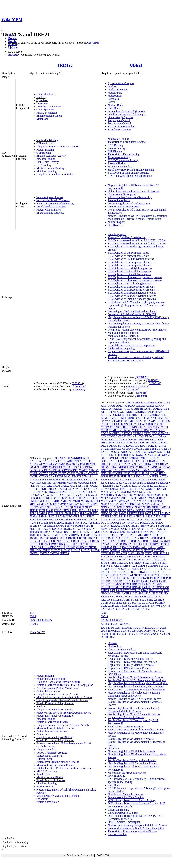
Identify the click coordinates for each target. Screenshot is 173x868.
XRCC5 (105, 600)
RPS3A (165, 544)
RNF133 (126, 541)
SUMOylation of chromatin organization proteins (135, 277)
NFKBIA (132, 504)
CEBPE (124, 427)
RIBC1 (82, 516)
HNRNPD (133, 470)
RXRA (136, 547)
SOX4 (122, 560)
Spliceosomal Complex (49, 756)
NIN (147, 504)
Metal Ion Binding (47, 171)
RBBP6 (120, 535)
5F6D (112, 634)
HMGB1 (134, 467)
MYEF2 (64, 504)
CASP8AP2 (149, 421)
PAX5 (148, 513)
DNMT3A (131, 443)
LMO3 (41, 501)
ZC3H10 (137, 603)
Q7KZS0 (125, 624)
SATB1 (105, 550)
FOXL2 (139, 455)
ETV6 (168, 449)
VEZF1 (105, 596)
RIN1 (33, 520)
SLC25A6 (87, 523)
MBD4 (138, 495)
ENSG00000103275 (112, 620)
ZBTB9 (127, 603)
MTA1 (114, 501)
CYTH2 (43, 476)
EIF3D (63, 479)
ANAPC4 (130, 406)
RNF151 (148, 541)
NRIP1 (149, 510)
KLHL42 (56, 495)
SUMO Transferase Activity (123, 160)
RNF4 (167, 541)
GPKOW (73, 489)
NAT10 (105, 504)
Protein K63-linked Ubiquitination (55, 716)
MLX (152, 498)
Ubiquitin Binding (46, 750)
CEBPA (105, 427)
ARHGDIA (107, 409)
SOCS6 (105, 560)
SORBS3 (80, 526)
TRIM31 (34, 535)
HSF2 (135, 473)
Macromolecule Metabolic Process (55, 765)
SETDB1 (159, 550)
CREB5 (62, 473)
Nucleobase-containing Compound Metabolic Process (137, 825)
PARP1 (140, 513)
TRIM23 (65, 65)
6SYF (167, 634)
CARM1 (129, 421)
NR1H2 (156, 507)
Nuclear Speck (44, 759)
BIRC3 (148, 415)
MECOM (156, 495)
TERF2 (112, 575)
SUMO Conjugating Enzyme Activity (128, 173)
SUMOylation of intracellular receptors (129, 271)
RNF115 (106, 541)
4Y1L (161, 631)
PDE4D (34, 510)
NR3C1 (113, 510)
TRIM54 (126, 587)
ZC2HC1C (91, 547)
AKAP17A (118, 406)
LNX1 (49, 501)
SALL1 (152, 547)
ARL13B (129, 409)
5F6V (132, 634)
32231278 (133, 390)
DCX (52, 476)
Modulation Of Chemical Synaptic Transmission (134, 219)
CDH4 (150, 424)
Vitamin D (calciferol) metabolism (127, 237)
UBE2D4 (35, 541)
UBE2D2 (82, 538)
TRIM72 (147, 587)
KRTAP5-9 (109, 486)
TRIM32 (45, 535)
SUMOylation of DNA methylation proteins (132, 293)
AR (162, 406)
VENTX (164, 593)
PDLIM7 (165, 513)
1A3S (104, 628)
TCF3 (149, 572)
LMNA (114, 489)
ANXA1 (141, 406)
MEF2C (105, 498)
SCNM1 (44, 523)
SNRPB (51, 526)
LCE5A (105, 489)
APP (157, 406)
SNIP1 (148, 556)
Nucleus (41, 97)
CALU (140, 418)
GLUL (105, 458)
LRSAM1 (161, 489)
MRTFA (105, 501)
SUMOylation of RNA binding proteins (129, 283)
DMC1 (68, 476)
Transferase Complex (120, 130)
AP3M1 (55, 461)
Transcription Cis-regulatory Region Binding (132, 831)
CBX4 (104, 424)
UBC (63, 538)
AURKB (141, 412)
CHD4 (164, 427)
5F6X (147, 634)
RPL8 (146, 544)
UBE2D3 (93, 538)
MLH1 (76, 501)
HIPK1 (155, 464)
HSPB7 (63, 492)
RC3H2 (157, 535)
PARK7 (131, 513)
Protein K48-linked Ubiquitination (55, 703)
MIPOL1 (126, 498)
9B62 (112, 637)
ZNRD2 (145, 609)
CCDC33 (46, 470)
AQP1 (63, 461)
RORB (123, 544)
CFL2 (142, 427)
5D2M (105, 634)
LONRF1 (150, 489)
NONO (105, 507)
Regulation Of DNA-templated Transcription (132, 662)
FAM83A (72, 483)
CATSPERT (56, 467)
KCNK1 (124, 479)
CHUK (136, 430)
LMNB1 (123, 489)
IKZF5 (113, 476)
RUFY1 (34, 523)
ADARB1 (149, 403)
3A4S (126, 631)
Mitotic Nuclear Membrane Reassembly (130, 197)
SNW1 (70, 526)
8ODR (105, 637)
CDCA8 (141, 424)
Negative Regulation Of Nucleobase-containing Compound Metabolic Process (134, 694)
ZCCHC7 (160, 603)
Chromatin (114, 748)
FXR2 (49, 486)
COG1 (161, 430)
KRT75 (75, 495)
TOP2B (167, 578)
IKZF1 (163, 473)
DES (161, 439)
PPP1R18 (74, 513)
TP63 (122, 581)
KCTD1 (134, 479)
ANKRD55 (36, 461)
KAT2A (164, 476)
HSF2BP (144, 473)
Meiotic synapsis (117, 234)
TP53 (115, 581)
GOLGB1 (118, 461)
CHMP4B (126, 430)
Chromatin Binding (118, 810)
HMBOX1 (122, 467)
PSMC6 (115, 529)
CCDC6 (113, 424)
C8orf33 (34, 467)
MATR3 (129, 495)
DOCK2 (34, 479)
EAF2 (43, 479)
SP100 (145, 560)
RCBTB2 (106, 538)
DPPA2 (154, 443)
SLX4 (115, 556)
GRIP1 (128, 461)
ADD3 (159, 403)
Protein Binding (45, 150)
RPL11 (131, 544)
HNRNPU (119, 473)
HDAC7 (125, 464)
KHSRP (154, 479)
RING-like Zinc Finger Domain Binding (130, 176)
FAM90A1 (83, 483)
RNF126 (41, 520)
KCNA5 (115, 479)
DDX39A (133, 439)
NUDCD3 (107, 513)
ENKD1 (72, 479)
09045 (104, 616)
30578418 (143, 386)
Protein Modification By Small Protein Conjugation (65, 685)
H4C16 (144, 461)
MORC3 (160, 498)
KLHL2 (123, 483)
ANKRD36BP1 (81, 458)
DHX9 (105, 443)
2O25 (163, 628)
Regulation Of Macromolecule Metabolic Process (135, 671)
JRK (32, 495)
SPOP (104, 563)
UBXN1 (117, 593)
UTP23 (34, 547)
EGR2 (151, 446)
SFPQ (112, 553)
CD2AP (122, 424)
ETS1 (153, 449)
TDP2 (104, 575)
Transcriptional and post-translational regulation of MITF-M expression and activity (136, 359)
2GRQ (148, 628)
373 (32, 613)
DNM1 (121, 443)
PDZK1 (114, 516)
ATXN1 (121, 412)
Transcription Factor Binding (124, 154)
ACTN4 (59, 458)
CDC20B (56, 470)
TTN (128, 590)
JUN (149, 476)
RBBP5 (111, 535)
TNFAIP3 (56, 532)
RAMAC (63, 516)
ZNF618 (116, 609)
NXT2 (88, 507)
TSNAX (120, 590)
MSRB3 (45, 504)
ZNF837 (135, 609)
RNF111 (162, 538)
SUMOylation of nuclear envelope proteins (131, 345)
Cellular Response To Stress (123, 813)
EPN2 (80, 479)
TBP (132, 572)
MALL (105, 492)
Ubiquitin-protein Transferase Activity (57, 146)
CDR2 (75, 470)
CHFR (105, 430)
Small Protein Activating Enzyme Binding (131, 170)
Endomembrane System (49, 116)
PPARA (126, 523)
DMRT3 (77, 476)
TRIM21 (106, 584)
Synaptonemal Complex (121, 83)
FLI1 (118, 455)
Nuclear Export (116, 222)
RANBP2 (148, 532)
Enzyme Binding (117, 163)
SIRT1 (148, 553)
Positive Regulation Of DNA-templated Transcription (137, 680)
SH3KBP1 (121, 553)
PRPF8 (155, 526)
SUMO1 (140, 566)
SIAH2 (140, 553)
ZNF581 (34, 553)
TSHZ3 (44, 538)
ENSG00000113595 (41, 620)
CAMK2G (162, 418)
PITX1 (67, 510)
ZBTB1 (130, 600)
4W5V (154, 631)
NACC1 (152, 501)
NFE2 (123, 504)
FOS (131, 455)
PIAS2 (50, 510)
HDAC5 (115, 464)
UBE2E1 (45, 541)
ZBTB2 (149, 600)
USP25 (146, 593)
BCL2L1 (116, 415)
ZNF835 (64, 553)
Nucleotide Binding (47, 140)
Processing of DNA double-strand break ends (133, 311)
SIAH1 (68, 523)
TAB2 (143, 569)
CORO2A (106, 433)
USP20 (81, 544)
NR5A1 (131, 510)
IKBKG (154, 473)
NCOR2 (114, 504)
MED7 (166, 495)
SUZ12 (125, 569)
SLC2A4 (106, 556)
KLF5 (104, 483)
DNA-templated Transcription (124, 822)
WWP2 (135, 596)
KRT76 (83, 495)
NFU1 (50, 507)
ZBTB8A (117, 603)
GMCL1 (113, 458)
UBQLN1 (64, 544)
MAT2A (119, 495)
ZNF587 (44, 553)
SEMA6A (126, 550)
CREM (147, 433)
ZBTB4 (80, 547)
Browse (12, 38)
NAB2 (94, 504)
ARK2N (118, 409)
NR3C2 (122, 510)
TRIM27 (85, 532)
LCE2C (154, 486)
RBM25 (148, 535)
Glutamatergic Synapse (121, 117)
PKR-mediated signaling (121, 348)
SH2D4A (59, 523)
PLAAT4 (121, 520)
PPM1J (105, 526)
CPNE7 (53, 473)
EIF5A (114, 449)
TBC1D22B (69, 529)
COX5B (44, 473)
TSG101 (34, 538)
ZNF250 (56, 550)
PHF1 (42, 510)
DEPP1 (59, 476)
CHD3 (157, 427)
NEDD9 (34, 507)
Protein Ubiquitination (49, 210)
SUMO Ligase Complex (121, 126)
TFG (159, 575)
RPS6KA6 (107, 547)
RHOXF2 (134, 538)
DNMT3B (143, 443)
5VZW (41, 632)
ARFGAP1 (73, 461)
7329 (104, 613)
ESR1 (146, 449)
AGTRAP (106, 406)
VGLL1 (43, 547)
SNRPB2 (61, 526)
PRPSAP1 (165, 526)
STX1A (115, 566)
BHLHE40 (137, 415)
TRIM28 (147, 584)
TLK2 (129, 578)
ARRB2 (158, 409)
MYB (121, 501)
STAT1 (155, 563)
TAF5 (104, 572)
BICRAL (80, 464)
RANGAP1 (160, 532)
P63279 (115, 624)
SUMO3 (106, 569)
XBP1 (143, 596)
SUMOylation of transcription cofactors (130, 262)
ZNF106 (137, 606)
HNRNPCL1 (120, 470)
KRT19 (142, 483)
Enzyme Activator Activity (51, 156)
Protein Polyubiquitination (51, 679)
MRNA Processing (47, 771)
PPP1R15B (62, 513)
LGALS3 (56, 498)
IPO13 (132, 476)
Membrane (42, 119)
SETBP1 (149, 550)
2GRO (133, 628)
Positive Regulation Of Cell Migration (129, 203)
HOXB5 (53, 492)
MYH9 (143, 501)
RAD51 (105, 532)
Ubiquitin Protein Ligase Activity (55, 174)
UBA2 (145, 590)
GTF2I (136, 461)
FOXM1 (148, 455)
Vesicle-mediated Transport (52, 207)
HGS (32, 492)
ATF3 (104, 412)
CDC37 (132, 424)
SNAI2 (42, 526)
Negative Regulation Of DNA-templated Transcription (138, 216)
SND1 (140, 556)
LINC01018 (94, 498)
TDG (163, 572)
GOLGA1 (154, 458)
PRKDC (125, 526)
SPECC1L (160, 560)
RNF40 (105, 544)
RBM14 (138, 535)
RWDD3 (127, 547)
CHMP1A (114, 430)
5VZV (33, 632)
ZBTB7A (106, 603)
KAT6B (105, 479)
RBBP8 (129, 535)
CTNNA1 (132, 436)
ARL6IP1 (139, 409)
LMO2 (33, 501)
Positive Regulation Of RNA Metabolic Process (134, 714)
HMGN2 (144, 467)
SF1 (51, 523)
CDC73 (66, 470)
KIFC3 (46, 495)
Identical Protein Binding (50, 168)
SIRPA (77, 523)
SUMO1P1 (36, 529)
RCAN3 (73, 516)
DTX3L (113, 446)
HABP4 (153, 461)
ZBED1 (121, 600)
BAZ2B (71, 464)
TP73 (128, 581)
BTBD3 (131, 418)
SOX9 (137, 560)
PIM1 (112, 520)
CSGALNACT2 (161, 433)
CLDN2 (145, 430)
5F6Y (153, 634)
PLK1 (140, 520)
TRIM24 (126, 584)
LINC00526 (79, 498)
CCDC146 (87, 467)
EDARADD (133, 446)
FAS (159, 452)
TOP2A (158, 578)
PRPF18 (84, 513)
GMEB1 (133, 458)
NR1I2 (105, 510)
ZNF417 (75, 550)
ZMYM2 (127, 606)
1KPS (111, 628)
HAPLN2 (84, 489)
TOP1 (150, 578)
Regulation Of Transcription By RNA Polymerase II (136, 690)
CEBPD (114, 427)
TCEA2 (81, 529)
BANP (150, 412)
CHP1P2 (94, 470)
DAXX (163, 436)
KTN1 (119, 486)
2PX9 (111, 631)
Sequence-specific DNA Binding (126, 797)
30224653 (131, 386)
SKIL (156, 553)
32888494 (155, 383)
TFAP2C (142, 575)
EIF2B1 (105, 449)
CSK (104, 436)
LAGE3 (92, 495)
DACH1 (153, 436)
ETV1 (160, 449)
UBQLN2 (106, 593)
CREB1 (117, 433)
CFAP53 (84, 470)
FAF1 (131, 452)
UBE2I (136, 65)
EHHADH (52, 479)
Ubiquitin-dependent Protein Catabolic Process (134, 191)
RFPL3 (116, 538)
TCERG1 (140, 572)
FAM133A (48, 483)
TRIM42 (55, 535)
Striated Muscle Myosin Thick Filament (58, 796)
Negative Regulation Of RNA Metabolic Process (134, 699)
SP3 (151, 560)
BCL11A (106, 415)
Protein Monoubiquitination (52, 731)
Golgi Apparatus (45, 110)
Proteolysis (43, 734)
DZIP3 (122, 446)
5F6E (119, 634)
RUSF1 (117, 547)
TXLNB (136, 590)
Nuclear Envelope (118, 90)
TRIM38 (106, 587)
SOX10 (114, 560)
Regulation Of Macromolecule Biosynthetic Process (136, 730)
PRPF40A (145, 526)
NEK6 (43, 507)
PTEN (132, 529)
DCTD (105, 439)
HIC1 (140, 464)
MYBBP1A (132, 501)
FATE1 (166, 452)
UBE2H (66, 541)
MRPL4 (96, 501)
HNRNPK (145, 470)
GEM (87, 486)
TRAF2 (136, 581)
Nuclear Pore (115, 93)
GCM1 (157, 455)
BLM (164, 415)
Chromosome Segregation (122, 194)
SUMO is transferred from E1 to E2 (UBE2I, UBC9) (137, 240)
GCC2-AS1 (76, 486)
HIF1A (147, 464)
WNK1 (120, 596)
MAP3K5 (137, 492)
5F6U (125, 634)
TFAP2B (132, 575)
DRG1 (105, 446)
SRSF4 (138, 563)
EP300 (129, 449)
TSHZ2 (105, 590)
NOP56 (121, 507)
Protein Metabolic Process (51, 780)
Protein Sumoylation (119, 200)
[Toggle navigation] (3, 30)
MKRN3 (67, 501)
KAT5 (38, 495)
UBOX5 (54, 544)
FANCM (151, 452)
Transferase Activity (48, 162)
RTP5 (94, 520)
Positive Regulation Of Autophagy (55, 203)
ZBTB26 (159, 600)
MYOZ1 (85, 504)
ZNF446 (165, 606)
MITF (134, 498)
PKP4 (75, 510)
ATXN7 (53, 464)
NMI (153, 504)
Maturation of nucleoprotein (123, 333)
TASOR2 (57, 529)
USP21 (90, 544)
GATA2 (65, 486)
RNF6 (77, 520)
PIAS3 (163, 516)
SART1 (161, 547)
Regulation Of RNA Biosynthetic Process (131, 659)
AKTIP (68, 458)
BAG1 (62, 464)
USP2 (74, 544)
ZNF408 (66, 550)
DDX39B (144, 439)
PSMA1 (34, 516)
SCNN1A (115, 550)
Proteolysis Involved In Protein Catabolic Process (64, 713)
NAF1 (160, 501)
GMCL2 (51, 489)
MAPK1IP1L (151, 492)
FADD (123, 452)
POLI (95, 510)
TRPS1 (165, 587)
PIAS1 (147, 516)
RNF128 (116, 541)
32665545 (77, 383)
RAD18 (53, 516)
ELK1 (122, 449)
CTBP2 (122, 436)
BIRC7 (156, 415)
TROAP (85, 535)
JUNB (155, 476)
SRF (131, 563)
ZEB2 (104, 606)
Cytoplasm (42, 100)
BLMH (105, 418)
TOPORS (106, 581)
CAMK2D (150, 418)
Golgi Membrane (46, 94)
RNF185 (158, 541)
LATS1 (127, 486)
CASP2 (138, 421)
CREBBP (127, 433)
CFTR (149, 427)
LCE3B (163, 486)
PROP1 (135, 526)
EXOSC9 (114, 452)
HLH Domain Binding (120, 167)
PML (147, 520)
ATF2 (166, 409)
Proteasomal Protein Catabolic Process (58, 762)
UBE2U (34, 544)
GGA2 (94, 486)
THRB (113, 578)
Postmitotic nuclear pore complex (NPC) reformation (137, 330)
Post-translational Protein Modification (58, 688)
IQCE (77, 492)
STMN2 (105, 566)
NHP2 (141, 504)
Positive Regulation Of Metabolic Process (131, 739)
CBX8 (66, 467)
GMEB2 (143, 458)
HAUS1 (94, 489)
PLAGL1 (132, 520)
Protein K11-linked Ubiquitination (55, 740)
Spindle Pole (43, 774)
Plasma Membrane (47, 113)
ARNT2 (34, 464)
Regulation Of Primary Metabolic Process (131, 665)
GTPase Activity (46, 143)
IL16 (70, 492)
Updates (13, 47)
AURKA (131, 412)
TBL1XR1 (123, 572)
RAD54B (124, 532)
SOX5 (130, 560)
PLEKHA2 (85, 510)
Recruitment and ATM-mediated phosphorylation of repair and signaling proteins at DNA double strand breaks (136, 305)
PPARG (135, 523)
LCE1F (145, 486)
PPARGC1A (147, 523)
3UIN (133, 631)
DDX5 (154, 439)
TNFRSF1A (139, 578)
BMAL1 (114, 418)
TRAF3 (145, 581)
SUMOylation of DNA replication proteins (131, 287)
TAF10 (158, 569)
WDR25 (52, 547)
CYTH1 (34, 476)
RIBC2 (90, 516)
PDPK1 (105, 516)
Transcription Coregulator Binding (127, 142)
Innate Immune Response (50, 213)
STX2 (132, 566)
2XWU (118, 631)
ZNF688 (54, 553)
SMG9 (97, 523)
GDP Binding (44, 165)
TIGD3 (121, 578)
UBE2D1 (71, 538)
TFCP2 (152, 575)
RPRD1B (155, 544)
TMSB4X (45, 532)
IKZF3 (105, 476)
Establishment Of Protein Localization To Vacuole (64, 768)
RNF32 (61, 520)
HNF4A (166, 467)
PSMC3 (105, 529)
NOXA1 (59, 507)
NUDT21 (79, 507)
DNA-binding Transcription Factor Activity (132, 800)
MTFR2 (55, 504)
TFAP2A (122, 575)
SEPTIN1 (138, 550)
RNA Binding (115, 145)
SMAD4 (123, 556)
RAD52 (114, 532)
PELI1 (123, 516)
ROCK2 (114, 544)
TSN (112, 590)
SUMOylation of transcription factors (128, 253)
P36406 (34, 624)
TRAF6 (163, 581)
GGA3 (33, 489)
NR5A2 (141, 510)
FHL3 (111, 455)
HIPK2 (164, 464)
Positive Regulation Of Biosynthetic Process (132, 760)
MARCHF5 (107, 495)
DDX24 (123, 439)
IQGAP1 (141, 476)
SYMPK (134, 569)
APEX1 (150, 406)
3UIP (147, 631)
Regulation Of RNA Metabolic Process (129, 668)
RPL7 (139, 544)
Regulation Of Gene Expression (125, 726)
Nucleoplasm (115, 96)
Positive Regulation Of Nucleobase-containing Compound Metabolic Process (133, 710)
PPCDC (159, 523)
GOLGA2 (106, 461)
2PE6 (104, 631)
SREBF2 (123, 563)
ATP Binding (115, 151)
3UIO (140, 631)
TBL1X (112, 572)
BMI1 (123, 418)
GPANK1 (62, 489)
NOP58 (130, 507)
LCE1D (136, 486)
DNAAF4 (87, 476)
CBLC (160, 421)
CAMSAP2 (107, 421)
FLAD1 (41, 486)
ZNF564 (95, 550)
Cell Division (115, 225)
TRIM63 (75, 535)
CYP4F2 (143, 436)
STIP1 (163, 563)
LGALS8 (67, 498)
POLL (33, 513)
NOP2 (113, 507)
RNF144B (137, 541)
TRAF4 (154, 581)
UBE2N (95, 541)
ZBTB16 (71, 547)
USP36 (154, 593)
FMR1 (125, 455)
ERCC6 (138, 449)
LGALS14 (45, 498)
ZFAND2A (36, 550)
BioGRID (14, 55)
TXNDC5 (54, 538)
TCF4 (156, 572)
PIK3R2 (58, 510)
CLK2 (153, 430)
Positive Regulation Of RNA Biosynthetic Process (135, 677)
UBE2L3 (85, 541)
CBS (167, 421)
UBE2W (44, 544)
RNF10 (153, 538)
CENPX (133, 427)
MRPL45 (35, 504)
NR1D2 (147, 507)
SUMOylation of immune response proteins (132, 299)
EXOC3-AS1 (91, 479)
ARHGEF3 (86, 461)
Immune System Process (50, 197)
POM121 (42, 513)
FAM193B (60, 483)
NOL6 (160, 504)
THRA (105, 578)
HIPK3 (105, 467)
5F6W (139, 634)
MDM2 (58, 501)
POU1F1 (106, 523)
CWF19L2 (82, 473)
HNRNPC (107, 470)
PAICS (123, 513)
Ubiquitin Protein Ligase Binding (55, 737)
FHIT (33, 486)
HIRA (113, 467)
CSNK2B (112, 436)
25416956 (94, 43)
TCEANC (91, 529)
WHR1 (61, 547)
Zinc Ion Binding (46, 159)
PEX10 (131, 516)
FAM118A (140, 452)
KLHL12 (113, 483)
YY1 (113, 600)
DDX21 (113, 439)
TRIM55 (65, 535)
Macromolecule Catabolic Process (55, 728)
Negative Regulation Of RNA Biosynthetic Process (136, 686)
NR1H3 (165, 507)
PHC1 (139, 516)
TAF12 (166, 569)
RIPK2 (144, 538)
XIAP (150, 596)
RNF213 (51, 520)
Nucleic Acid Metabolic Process (125, 794)
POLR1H (156, 520)
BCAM (158, 412)
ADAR (139, 403)
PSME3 (124, 529)
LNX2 (140, 489)
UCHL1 (127, 593)
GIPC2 (166, 455)
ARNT (149, 409)
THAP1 (166, 575)
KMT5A (133, 483)
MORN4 (86, 501)
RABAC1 (150, 529)
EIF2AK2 (160, 446)
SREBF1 (113, 563)
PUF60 (140, 529)
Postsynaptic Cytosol (119, 123)
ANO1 (46, 461)
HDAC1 (163, 461)
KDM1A (144, 479)
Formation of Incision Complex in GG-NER (132, 314)
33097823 (142, 377)
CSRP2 (71, 473)
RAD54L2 (136, 532)
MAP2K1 (114, 492)
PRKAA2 (115, 526)
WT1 (127, 596)
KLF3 (162, 479)
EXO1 (104, 452)
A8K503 (106, 624)
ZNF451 (106, 609)
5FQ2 (160, 634)
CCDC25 (35, 470)
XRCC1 (158, 596)
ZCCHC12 (148, 603)
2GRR (156, 628)
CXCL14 (93, 473)
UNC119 (137, 593)
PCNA (156, 513)
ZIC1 (118, 606)
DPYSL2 (163, 443)
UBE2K (153, 590)
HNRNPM (107, 473)
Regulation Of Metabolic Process (126, 717)
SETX (104, 553)
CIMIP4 (34, 473)
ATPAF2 (44, 464)
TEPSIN (34, 532)
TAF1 (150, 569)
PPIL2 (51, 513)
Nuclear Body (115, 105)
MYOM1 (74, 504)
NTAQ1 (69, 507)
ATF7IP (112, 412)
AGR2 (166, 403)
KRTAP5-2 (153, 483)
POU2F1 (116, 523)
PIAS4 (105, 520)
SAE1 (144, 547)
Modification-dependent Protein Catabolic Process (64, 697)
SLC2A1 (164, 553)
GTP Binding (44, 153)
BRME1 (91, 464)
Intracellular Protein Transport (53, 200)
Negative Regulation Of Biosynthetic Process (133, 763)
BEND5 (126, 415)
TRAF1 (66, 532)
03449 (33, 616)
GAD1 (57, 486)
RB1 (103, 535)
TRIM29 (95, 532)
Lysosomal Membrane (49, 106)
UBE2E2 (56, 541)
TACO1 (47, 529)
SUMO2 (163, 566)
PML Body (114, 108)
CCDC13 (76, 467)
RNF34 (69, 520)
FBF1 (93, 483)
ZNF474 (86, 550)
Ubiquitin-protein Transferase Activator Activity (63, 725)
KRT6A (66, 495)
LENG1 (34, 498)
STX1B (124, 566)
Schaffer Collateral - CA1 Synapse (127, 114)
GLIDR (42, 489)
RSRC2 (86, 520)
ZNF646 (125, 609)
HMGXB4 (155, 467)
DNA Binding (115, 674)
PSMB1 (43, 516)
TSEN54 (95, 535)
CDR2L (158, 424)
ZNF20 (46, 550)
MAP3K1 (126, 492)
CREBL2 (138, 433)
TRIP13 (156, 587)
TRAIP (75, 532)
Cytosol (112, 102)
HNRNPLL (42, 492)
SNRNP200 (159, 556)
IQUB (84, 492)
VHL (112, 596)
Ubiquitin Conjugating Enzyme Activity (58, 682)
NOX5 (139, 507)
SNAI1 (33, 526)
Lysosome (42, 103)
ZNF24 (146, 606)
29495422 (153, 380)
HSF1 (128, 473)
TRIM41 (116, 587)
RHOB (124, 538)
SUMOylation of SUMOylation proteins (130, 268)
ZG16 (111, 606)
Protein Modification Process (124, 207)
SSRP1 (147, 563)
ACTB (131, 403)
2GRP (141, 628)
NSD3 (157, 510)
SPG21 (89, 526)
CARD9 (44, 467)
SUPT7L (116, 569)
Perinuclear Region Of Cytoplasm (126, 111)
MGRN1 (115, 498)
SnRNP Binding (45, 787)
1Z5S (118, 628)
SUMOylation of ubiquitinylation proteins (131, 259)
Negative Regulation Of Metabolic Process (131, 751)
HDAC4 (105, 464)
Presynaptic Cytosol (119, 120)
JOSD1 (92, 492)
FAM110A (35, 483)
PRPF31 (94, 513)
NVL (116, 513)
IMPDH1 (122, 476)
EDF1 (143, 446)
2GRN (125, 628)
